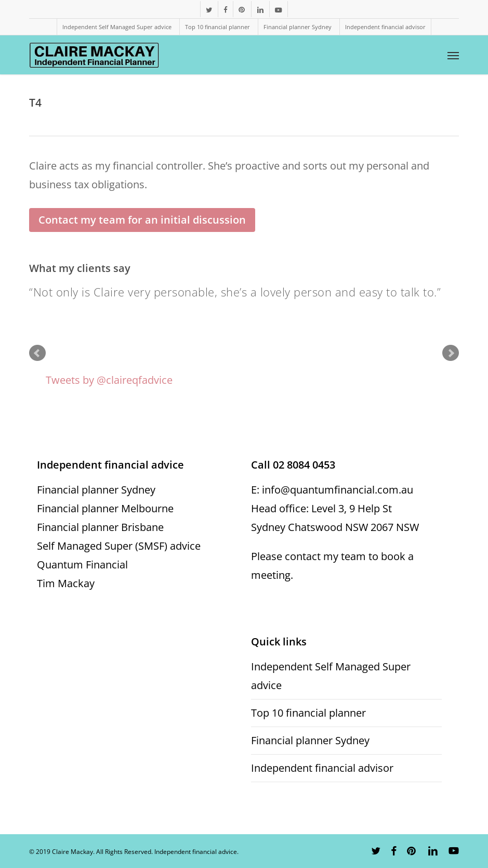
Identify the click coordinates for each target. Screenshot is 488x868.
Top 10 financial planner (308, 713)
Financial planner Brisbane (100, 527)
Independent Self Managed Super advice (331, 676)
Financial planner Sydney (96, 490)
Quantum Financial (82, 565)
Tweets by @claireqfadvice (109, 380)
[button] (453, 55)
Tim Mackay (66, 583)
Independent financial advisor (322, 768)
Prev (37, 353)
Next (451, 353)
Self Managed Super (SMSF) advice (119, 546)
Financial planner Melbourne (105, 508)
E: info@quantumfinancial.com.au (332, 490)
